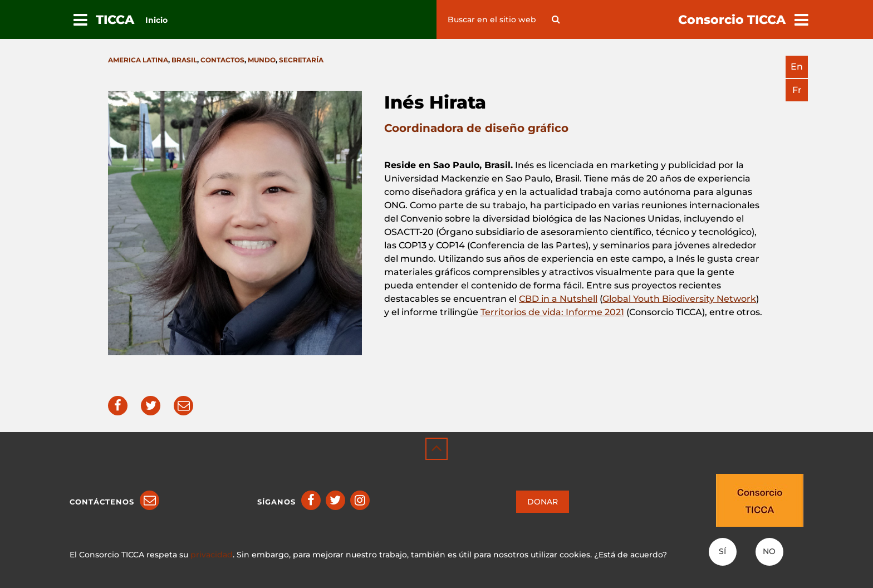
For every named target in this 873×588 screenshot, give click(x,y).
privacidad (212, 555)
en (797, 67)
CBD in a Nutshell (558, 299)
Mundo (262, 60)
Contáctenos (102, 502)
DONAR (543, 502)
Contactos (222, 60)
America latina (138, 60)
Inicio (156, 20)
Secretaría (301, 60)
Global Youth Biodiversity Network (679, 299)
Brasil (184, 60)
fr (797, 90)
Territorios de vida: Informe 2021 (552, 312)
